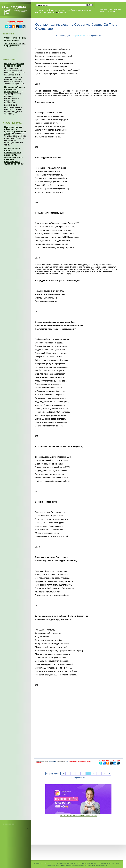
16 (94, 774)
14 (83, 774)
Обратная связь (103, 10)
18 (104, 774)
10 (63, 774)
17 (99, 774)
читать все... (63, 13)
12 (73, 774)
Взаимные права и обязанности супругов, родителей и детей (15, 130)
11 (68, 774)
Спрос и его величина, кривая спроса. (15, 39)
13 (79, 774)
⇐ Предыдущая (63, 36)
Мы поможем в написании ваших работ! (78, 816)
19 (109, 774)
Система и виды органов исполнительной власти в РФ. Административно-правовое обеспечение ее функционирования (14, 156)
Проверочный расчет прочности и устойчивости (15, 89)
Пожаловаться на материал (114, 10)
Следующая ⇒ (94, 36)
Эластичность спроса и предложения (15, 45)
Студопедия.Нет (50, 863)
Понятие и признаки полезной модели (14, 65)
